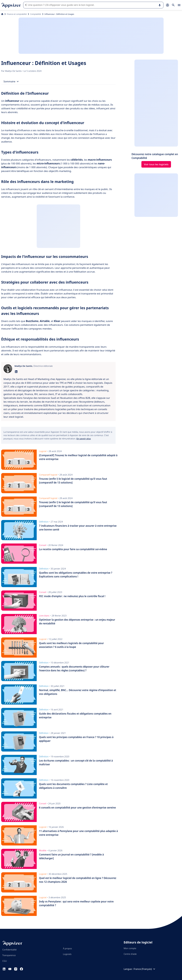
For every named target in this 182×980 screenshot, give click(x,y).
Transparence (9, 955)
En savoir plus (84, 439)
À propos (67, 948)
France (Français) (145, 969)
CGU (5, 961)
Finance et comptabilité (17, 14)
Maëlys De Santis (14, 71)
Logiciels (67, 954)
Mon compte (130, 948)
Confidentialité (9, 950)
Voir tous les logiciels (156, 164)
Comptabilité (36, 14)
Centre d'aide (130, 954)
